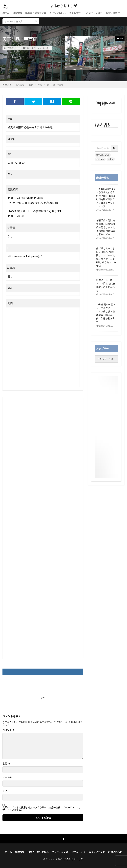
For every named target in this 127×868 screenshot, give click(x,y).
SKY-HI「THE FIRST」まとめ (102, 125)
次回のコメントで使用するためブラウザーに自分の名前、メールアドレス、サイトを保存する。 (42, 809)
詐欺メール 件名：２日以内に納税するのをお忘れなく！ (106, 285)
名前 (6, 764)
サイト (6, 791)
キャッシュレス (58, 13)
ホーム (6, 13)
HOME (8, 85)
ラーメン (38, 48)
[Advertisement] (43, 528)
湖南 (31, 85)
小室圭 (111, 159)
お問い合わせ (113, 13)
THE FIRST (100, 159)
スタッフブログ (94, 13)
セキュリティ (76, 13)
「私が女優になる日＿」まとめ (105, 104)
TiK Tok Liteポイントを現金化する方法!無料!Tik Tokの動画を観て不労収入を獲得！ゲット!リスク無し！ (106, 197)
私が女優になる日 (103, 155)
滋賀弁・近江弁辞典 (36, 13)
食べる (45, 48)
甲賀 (27, 48)
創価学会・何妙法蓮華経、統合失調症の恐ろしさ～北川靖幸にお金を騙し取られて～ (106, 227)
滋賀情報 (17, 13)
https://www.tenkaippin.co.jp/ (25, 256)
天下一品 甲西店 (55, 85)
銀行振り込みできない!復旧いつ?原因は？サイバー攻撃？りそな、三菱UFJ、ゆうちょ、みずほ (106, 257)
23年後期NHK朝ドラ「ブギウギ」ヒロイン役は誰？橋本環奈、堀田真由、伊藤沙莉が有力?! (106, 313)
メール (7, 777)
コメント (9, 730)
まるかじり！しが (63, 6)
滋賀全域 (20, 85)
